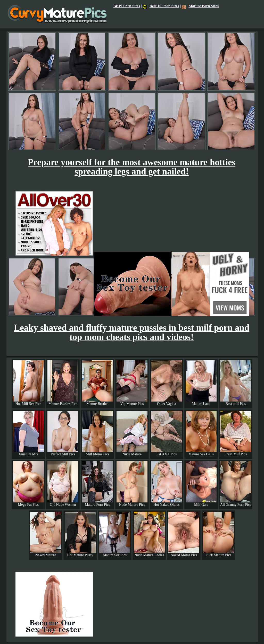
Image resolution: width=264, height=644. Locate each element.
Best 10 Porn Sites (161, 6)
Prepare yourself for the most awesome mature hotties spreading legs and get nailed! (132, 167)
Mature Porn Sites (200, 6)
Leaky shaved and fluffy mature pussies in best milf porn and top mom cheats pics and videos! (132, 332)
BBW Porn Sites (127, 6)
